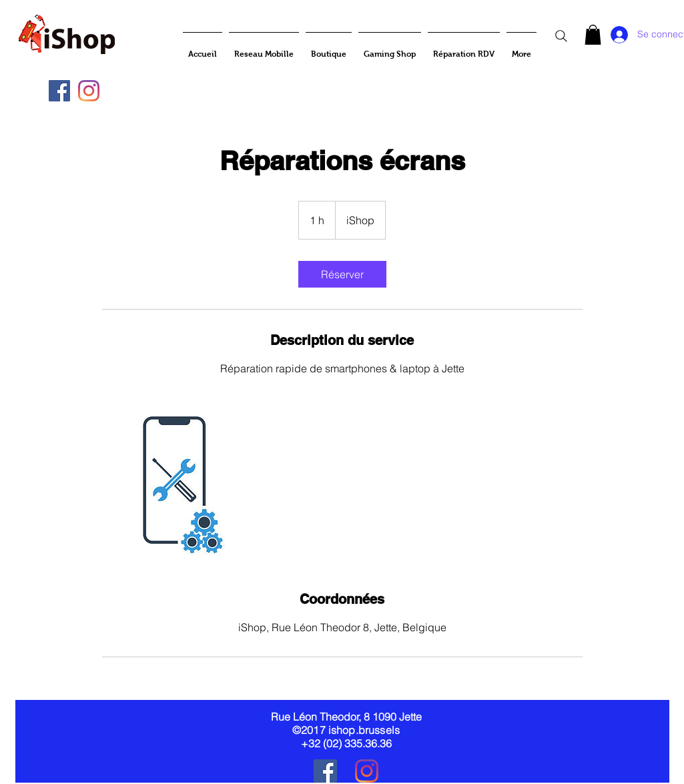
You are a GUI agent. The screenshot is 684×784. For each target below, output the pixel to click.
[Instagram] (89, 91)
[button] (593, 35)
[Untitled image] (180, 483)
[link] (342, 274)
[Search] (561, 36)
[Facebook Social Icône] (59, 91)
